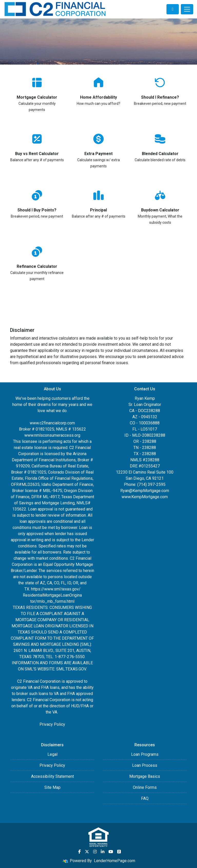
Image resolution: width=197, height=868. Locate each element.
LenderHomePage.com (115, 861)
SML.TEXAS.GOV (71, 669)
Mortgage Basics (145, 776)
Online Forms (145, 787)
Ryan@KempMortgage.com (145, 491)
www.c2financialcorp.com (52, 423)
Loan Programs (145, 754)
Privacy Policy (52, 724)
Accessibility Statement (52, 776)
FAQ (145, 798)
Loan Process (145, 765)
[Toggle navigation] (187, 9)
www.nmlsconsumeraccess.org (52, 435)
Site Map (52, 787)
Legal (52, 754)
